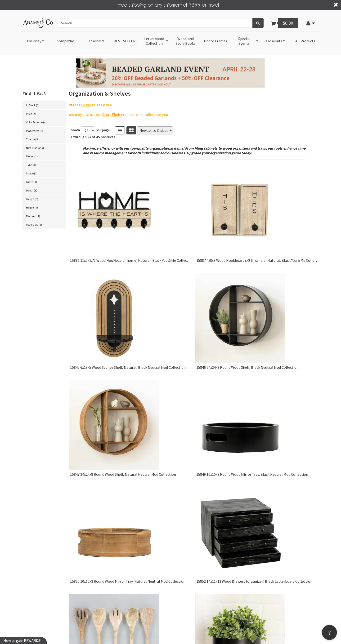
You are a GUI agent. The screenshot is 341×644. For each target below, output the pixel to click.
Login (86, 105)
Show (75, 130)
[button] (311, 23)
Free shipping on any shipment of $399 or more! (168, 4)
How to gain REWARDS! (22, 640)
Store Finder (112, 115)
